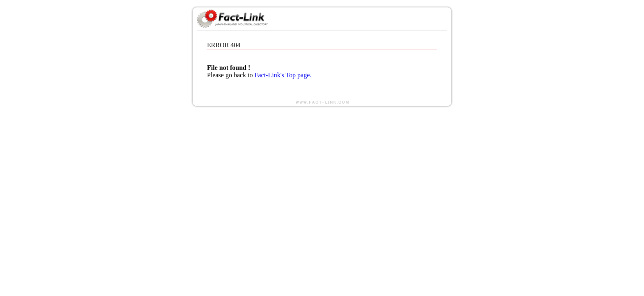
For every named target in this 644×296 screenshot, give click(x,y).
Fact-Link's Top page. (283, 75)
